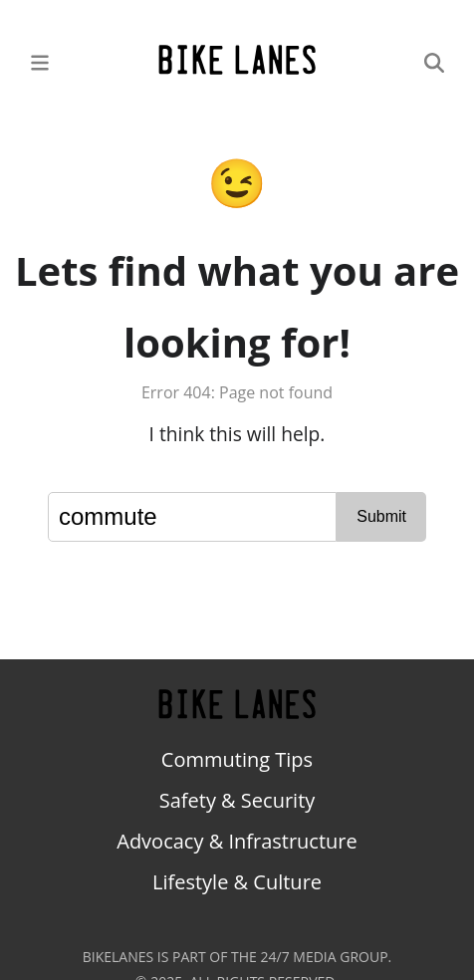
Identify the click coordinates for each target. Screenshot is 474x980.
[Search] (434, 61)
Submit (381, 516)
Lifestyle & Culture (237, 882)
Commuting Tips (237, 759)
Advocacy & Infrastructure (237, 841)
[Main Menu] (40, 61)
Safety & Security (237, 800)
